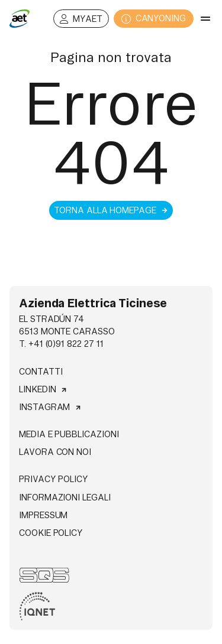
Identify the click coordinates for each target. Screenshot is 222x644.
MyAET (81, 19)
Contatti (41, 372)
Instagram (50, 407)
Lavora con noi (55, 452)
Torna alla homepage (111, 210)
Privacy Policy (54, 479)
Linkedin (43, 389)
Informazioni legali (65, 497)
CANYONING (154, 19)
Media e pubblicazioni (69, 434)
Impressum (43, 515)
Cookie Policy (51, 533)
